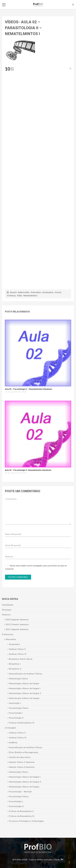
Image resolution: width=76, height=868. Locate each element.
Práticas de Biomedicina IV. (22, 816)
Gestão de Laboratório (20, 757)
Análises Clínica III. (18, 738)
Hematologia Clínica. (19, 772)
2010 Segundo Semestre (17, 620)
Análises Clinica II (17, 649)
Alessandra (11, 639)
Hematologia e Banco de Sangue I (25, 688)
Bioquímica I (15, 664)
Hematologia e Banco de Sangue (24, 683)
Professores (8, 634)
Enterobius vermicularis (42, 292)
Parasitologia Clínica (19, 708)
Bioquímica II (15, 669)
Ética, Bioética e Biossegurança (24, 752)
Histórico (6, 615)
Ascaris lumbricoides (20, 292)
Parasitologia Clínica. (19, 796)
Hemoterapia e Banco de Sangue (24, 698)
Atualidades (8, 605)
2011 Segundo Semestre (17, 629)
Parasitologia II (16, 718)
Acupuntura (15, 644)
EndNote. (13, 742)
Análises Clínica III (18, 654)
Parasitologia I (16, 713)
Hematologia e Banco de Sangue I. (25, 777)
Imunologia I (15, 703)
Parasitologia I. (16, 801)
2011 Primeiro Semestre (17, 624)
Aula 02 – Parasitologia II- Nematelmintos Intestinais (28, 470)
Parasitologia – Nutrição (20, 792)
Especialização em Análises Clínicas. (26, 747)
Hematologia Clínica (18, 679)
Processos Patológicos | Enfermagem (26, 821)
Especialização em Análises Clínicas (26, 674)
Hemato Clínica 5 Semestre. (22, 762)
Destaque (7, 610)
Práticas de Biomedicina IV (22, 723)
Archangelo (11, 728)
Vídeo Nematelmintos (27, 295)
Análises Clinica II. (18, 733)
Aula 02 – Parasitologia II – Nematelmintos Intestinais (29, 389)
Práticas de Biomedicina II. (22, 811)
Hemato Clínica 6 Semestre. (22, 767)
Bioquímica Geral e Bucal (21, 659)
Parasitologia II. (17, 806)
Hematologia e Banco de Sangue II (25, 693)
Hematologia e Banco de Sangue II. (25, 782)
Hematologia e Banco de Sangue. (24, 787)
